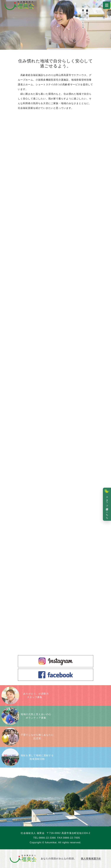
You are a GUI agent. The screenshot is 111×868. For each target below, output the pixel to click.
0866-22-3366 (47, 838)
